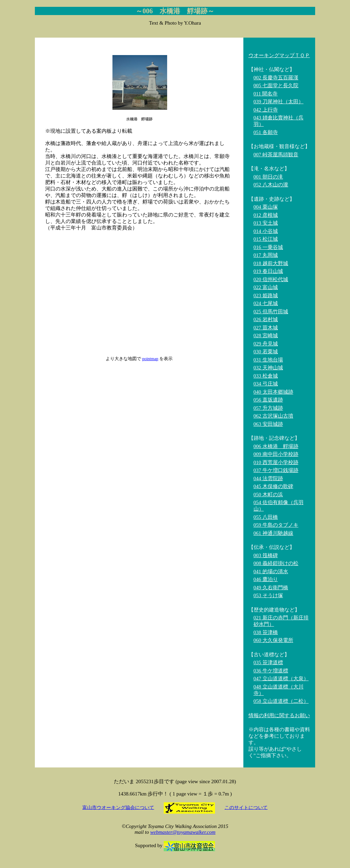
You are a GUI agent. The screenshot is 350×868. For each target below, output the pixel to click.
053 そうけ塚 (268, 595)
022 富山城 (266, 287)
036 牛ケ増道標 (271, 671)
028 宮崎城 (266, 336)
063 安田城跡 (268, 424)
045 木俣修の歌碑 (273, 486)
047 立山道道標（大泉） (281, 679)
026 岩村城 (266, 319)
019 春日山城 (268, 271)
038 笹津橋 (266, 632)
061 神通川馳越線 (273, 533)
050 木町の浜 (268, 495)
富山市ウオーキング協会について (118, 807)
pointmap (150, 359)
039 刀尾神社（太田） (279, 102)
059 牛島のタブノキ (276, 525)
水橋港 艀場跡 (139, 119)
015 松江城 (266, 239)
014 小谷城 (266, 231)
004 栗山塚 (266, 207)
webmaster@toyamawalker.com (183, 832)
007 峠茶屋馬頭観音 (276, 155)
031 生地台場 (268, 360)
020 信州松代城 (271, 279)
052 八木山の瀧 (271, 185)
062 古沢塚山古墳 (273, 416)
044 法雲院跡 (268, 478)
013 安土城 (266, 223)
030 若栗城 (266, 352)
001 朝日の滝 (268, 177)
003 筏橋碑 (266, 555)
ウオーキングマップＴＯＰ (279, 55)
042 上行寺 (266, 110)
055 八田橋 (266, 517)
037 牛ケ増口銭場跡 (276, 470)
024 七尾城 (266, 303)
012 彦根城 (266, 215)
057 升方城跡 (268, 408)
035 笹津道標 (268, 662)
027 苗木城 (266, 328)
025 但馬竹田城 (271, 312)
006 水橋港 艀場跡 (276, 446)
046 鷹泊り (266, 579)
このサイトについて (246, 807)
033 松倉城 (266, 376)
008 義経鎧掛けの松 (276, 563)
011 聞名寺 (266, 94)
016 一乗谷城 (268, 247)
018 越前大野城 (271, 263)
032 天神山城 (268, 368)
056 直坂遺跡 (268, 400)
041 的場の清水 (271, 571)
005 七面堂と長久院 (276, 86)
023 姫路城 (266, 295)
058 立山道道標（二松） (281, 701)
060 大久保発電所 (273, 640)
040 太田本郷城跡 (273, 392)
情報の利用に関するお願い (279, 715)
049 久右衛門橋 (271, 588)
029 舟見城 (266, 344)
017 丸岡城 (266, 255)
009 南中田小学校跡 (276, 454)
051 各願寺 (266, 132)
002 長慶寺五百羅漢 (276, 78)
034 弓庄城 (266, 384)
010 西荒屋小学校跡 (276, 462)
